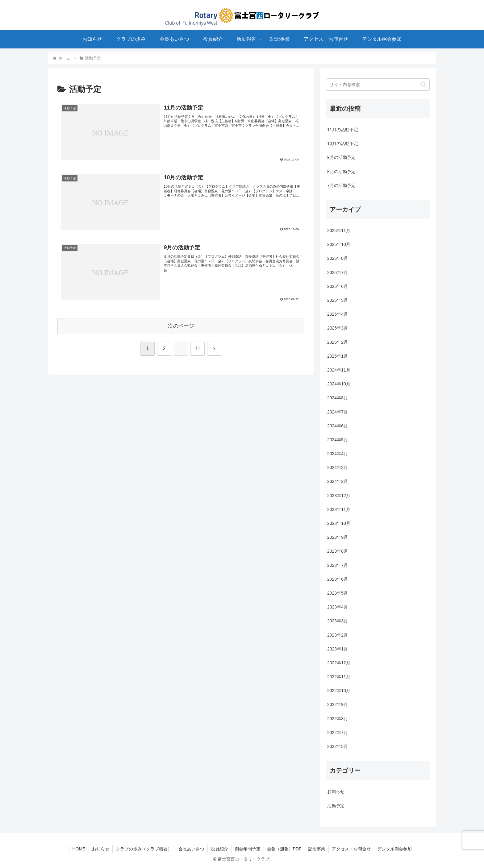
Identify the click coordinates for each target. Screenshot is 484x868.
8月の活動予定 (341, 172)
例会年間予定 (248, 849)
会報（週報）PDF (284, 849)
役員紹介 (219, 849)
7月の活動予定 (341, 185)
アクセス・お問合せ (351, 849)
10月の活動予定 (343, 143)
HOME (79, 849)
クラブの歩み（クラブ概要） (144, 849)
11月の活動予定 (343, 130)
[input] (378, 85)
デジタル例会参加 (394, 849)
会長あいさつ (191, 849)
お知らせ (101, 849)
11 (198, 349)
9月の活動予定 (341, 157)
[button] (423, 84)
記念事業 (317, 849)
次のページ (181, 326)
